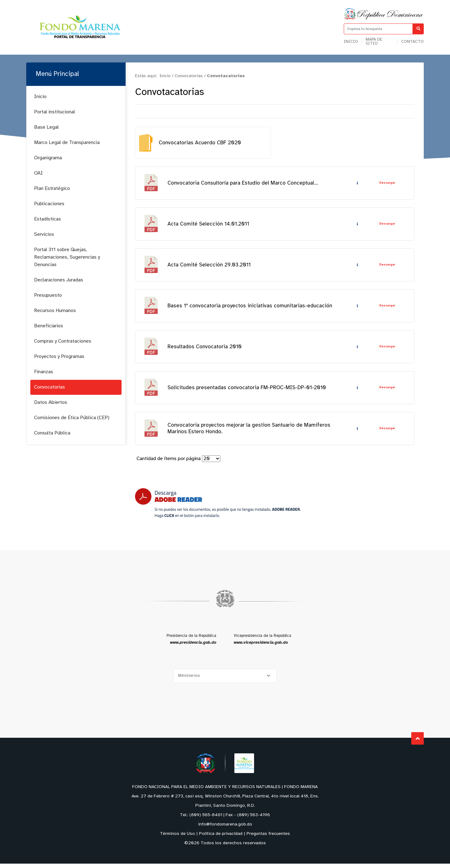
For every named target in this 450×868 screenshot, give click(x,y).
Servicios (44, 234)
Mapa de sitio (374, 42)
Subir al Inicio (418, 743)
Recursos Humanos (55, 311)
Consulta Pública (52, 433)
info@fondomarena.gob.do (225, 829)
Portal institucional (55, 112)
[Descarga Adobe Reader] (218, 507)
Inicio (351, 42)
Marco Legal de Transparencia (67, 143)
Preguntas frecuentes (268, 838)
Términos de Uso (177, 838)
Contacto (412, 42)
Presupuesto (48, 295)
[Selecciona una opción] (225, 680)
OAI (38, 173)
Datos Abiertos (51, 402)
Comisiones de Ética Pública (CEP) (72, 418)
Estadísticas (47, 219)
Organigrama (48, 158)
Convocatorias (50, 387)
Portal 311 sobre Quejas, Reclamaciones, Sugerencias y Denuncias (67, 257)
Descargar (387, 183)
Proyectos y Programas (59, 357)
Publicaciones (49, 204)
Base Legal (46, 127)
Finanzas (44, 372)
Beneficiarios (49, 326)
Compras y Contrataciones (63, 341)
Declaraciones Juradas (59, 280)
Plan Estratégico (52, 188)
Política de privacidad (221, 838)
